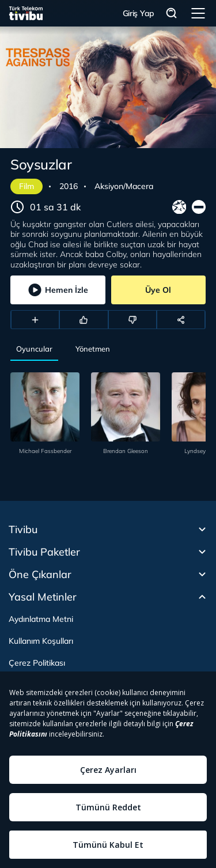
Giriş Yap (139, 13)
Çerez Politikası (37, 663)
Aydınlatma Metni (41, 619)
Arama (172, 14)
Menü (198, 13)
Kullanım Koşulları (41, 641)
